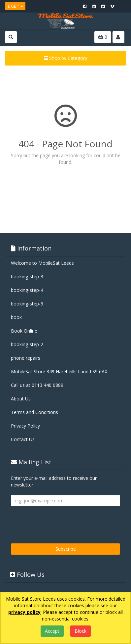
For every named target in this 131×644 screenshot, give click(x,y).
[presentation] (61, 522)
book (16, 317)
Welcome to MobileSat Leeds (42, 263)
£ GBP (15, 6)
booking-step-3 (27, 276)
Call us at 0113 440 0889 (37, 385)
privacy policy (24, 612)
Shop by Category (65, 58)
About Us (21, 399)
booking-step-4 (27, 290)
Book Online (24, 331)
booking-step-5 (27, 304)
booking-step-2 (27, 344)
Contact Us (23, 439)
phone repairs (26, 358)
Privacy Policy (25, 426)
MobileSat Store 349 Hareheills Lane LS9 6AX (59, 371)
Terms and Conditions (34, 412)
